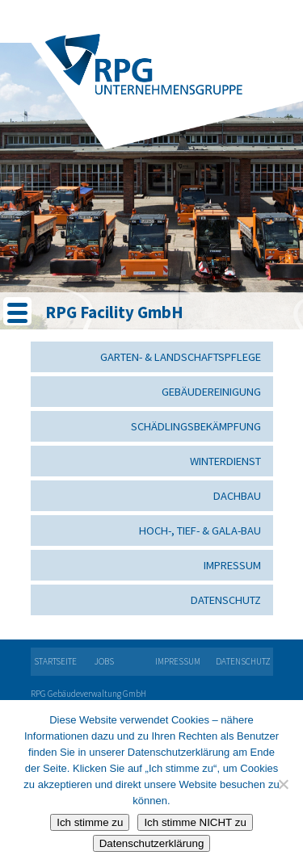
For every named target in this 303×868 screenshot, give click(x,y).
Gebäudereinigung (211, 392)
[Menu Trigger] (17, 311)
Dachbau (237, 496)
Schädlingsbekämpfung (196, 426)
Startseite (55, 661)
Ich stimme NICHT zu (195, 822)
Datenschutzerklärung (152, 843)
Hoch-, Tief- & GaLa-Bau (200, 530)
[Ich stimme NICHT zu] (283, 784)
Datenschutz (226, 600)
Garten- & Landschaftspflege (181, 357)
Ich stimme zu (90, 822)
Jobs (104, 661)
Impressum (232, 565)
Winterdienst (225, 461)
